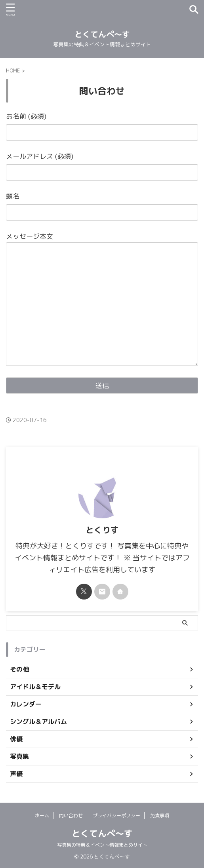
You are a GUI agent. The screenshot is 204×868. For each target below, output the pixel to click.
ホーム (42, 816)
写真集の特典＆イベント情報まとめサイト (102, 845)
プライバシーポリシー (116, 816)
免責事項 (160, 816)
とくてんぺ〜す (102, 34)
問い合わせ (71, 816)
